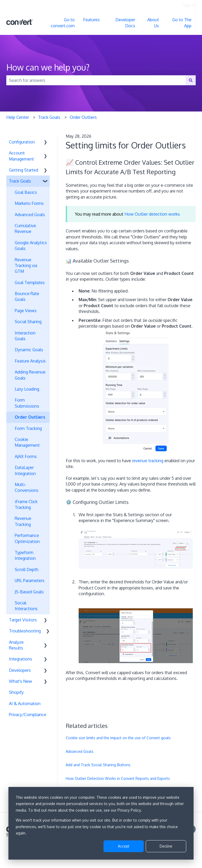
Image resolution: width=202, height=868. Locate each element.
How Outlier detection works (152, 214)
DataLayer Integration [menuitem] (25, 470)
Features (91, 20)
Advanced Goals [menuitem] (30, 215)
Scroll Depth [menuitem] (27, 569)
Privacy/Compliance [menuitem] (28, 715)
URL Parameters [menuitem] (30, 581)
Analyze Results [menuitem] (16, 645)
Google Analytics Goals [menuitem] (31, 246)
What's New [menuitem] (21, 681)
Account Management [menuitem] (21, 156)
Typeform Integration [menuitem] (25, 555)
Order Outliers (83, 117)
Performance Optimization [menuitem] (27, 538)
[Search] (191, 80)
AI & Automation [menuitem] (25, 704)
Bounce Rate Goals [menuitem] (27, 296)
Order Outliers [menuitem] (30, 417)
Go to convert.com (63, 23)
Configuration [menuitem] (22, 142)
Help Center (18, 117)
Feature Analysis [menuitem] (30, 361)
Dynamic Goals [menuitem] (29, 350)
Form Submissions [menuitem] (27, 403)
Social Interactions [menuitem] (26, 606)
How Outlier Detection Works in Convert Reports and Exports (118, 778)
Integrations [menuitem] (21, 659)
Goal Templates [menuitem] (30, 283)
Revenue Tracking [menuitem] (23, 521)
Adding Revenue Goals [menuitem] (30, 375)
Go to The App (182, 23)
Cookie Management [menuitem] (27, 442)
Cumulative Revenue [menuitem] (25, 228)
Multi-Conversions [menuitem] (27, 487)
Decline (166, 846)
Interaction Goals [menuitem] (25, 336)
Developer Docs (125, 23)
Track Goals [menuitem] (20, 181)
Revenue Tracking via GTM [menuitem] (26, 266)
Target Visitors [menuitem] (23, 620)
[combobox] (96, 80)
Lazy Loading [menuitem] (27, 389)
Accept (124, 846)
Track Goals (49, 117)
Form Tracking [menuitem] (28, 428)
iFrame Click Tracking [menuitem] (26, 504)
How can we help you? (48, 67)
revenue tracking (148, 461)
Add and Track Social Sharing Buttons (98, 765)
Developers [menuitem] (20, 670)
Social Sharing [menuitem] (28, 322)
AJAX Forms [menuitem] (26, 456)
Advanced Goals (80, 751)
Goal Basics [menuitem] (26, 192)
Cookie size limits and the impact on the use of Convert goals (118, 738)
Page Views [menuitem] (26, 311)
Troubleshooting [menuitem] (25, 631)
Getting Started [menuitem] (24, 170)
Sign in (189, 5)
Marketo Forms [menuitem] (29, 203)
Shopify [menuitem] (16, 692)
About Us (153, 23)
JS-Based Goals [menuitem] (29, 592)
